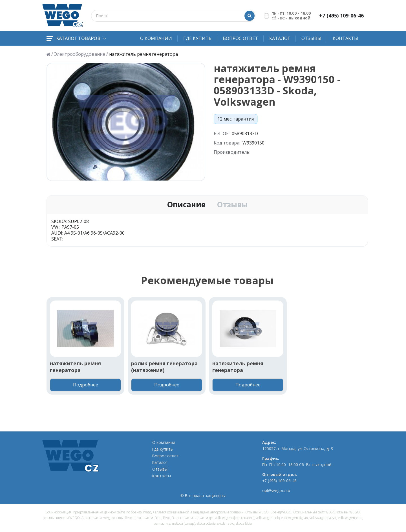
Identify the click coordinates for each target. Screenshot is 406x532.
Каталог (280, 38)
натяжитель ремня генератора (75, 367)
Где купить (197, 38)
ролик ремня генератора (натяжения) (164, 367)
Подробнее (86, 385)
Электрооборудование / (81, 54)
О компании (156, 38)
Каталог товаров (76, 38)
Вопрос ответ (240, 38)
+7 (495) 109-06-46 (341, 16)
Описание (186, 205)
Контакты (345, 38)
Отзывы (311, 38)
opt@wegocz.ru (276, 491)
